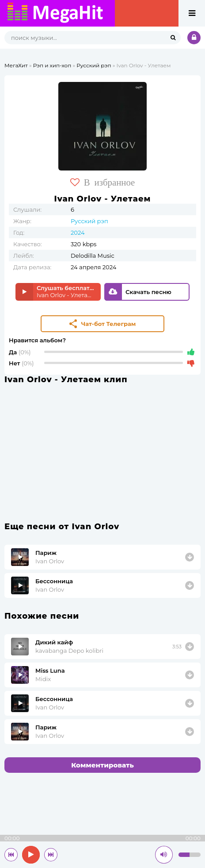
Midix (43, 679)
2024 (78, 232)
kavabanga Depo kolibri (69, 651)
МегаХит (16, 65)
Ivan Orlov (50, 561)
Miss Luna (50, 670)
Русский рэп (94, 65)
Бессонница (54, 581)
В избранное (103, 182)
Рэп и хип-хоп (52, 65)
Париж (46, 553)
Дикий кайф (54, 642)
